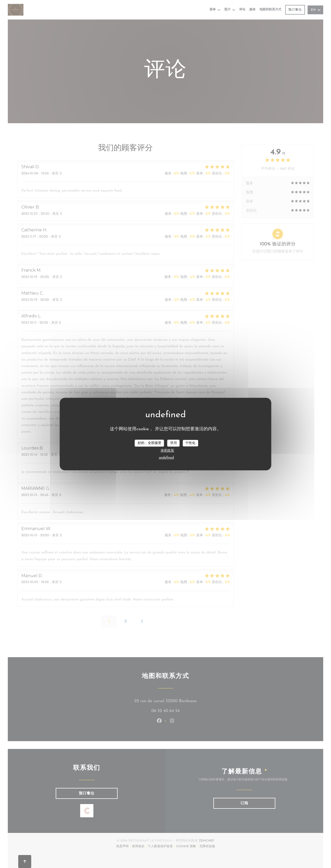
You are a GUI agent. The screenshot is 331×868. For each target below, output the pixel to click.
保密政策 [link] (167, 451)
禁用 (174, 443)
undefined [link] (167, 458)
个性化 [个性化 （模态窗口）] (190, 443)
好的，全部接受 (149, 443)
